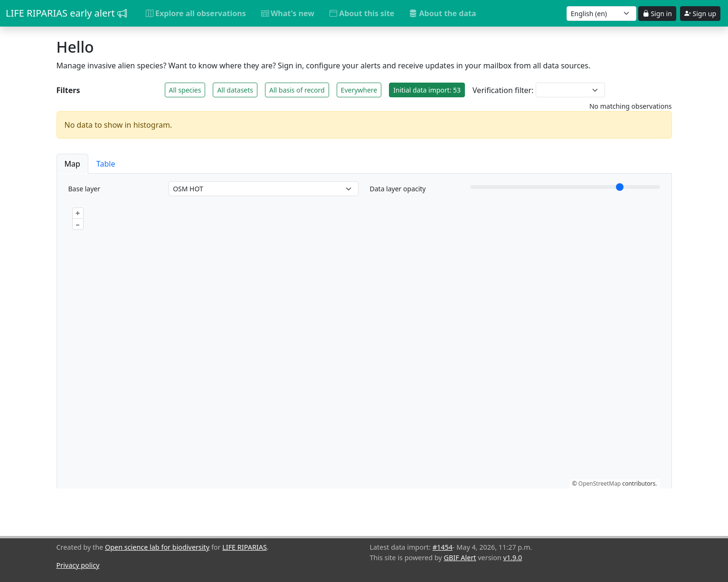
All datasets (235, 90)
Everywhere (359, 90)
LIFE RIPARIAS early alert (66, 13)
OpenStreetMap (600, 483)
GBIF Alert (460, 558)
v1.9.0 (513, 558)
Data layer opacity (398, 189)
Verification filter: (503, 90)
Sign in (657, 14)
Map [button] (72, 164)
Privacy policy (78, 565)
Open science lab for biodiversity (157, 547)
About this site (362, 13)
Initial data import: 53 (427, 90)
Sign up (700, 14)
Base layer (84, 189)
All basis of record (297, 90)
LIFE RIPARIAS (245, 547)
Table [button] (106, 164)
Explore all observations (196, 13)
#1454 (443, 547)
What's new (288, 13)
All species (185, 90)
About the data (443, 13)
